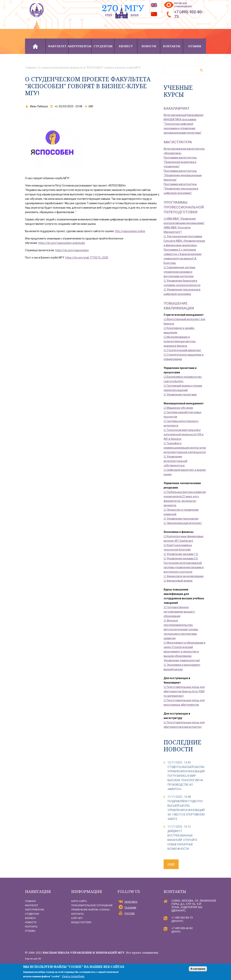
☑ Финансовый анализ (178, 581)
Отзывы (195, 46)
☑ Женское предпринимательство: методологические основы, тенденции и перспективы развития (181, 629)
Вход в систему (81, 922)
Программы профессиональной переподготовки (184, 207)
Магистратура (178, 142)
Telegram (130, 908)
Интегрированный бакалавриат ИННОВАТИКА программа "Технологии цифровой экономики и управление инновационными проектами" (184, 124)
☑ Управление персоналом (181, 519)
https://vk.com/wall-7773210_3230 (87, 258)
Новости (149, 46)
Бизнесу (126, 46)
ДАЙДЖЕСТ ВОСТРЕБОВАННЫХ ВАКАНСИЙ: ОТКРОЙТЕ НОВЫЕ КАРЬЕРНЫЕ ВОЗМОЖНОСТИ (182, 840)
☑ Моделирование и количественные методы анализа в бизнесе (180, 341)
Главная (35, 46)
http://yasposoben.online (130, 231)
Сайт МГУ (77, 918)
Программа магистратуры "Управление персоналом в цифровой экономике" (181, 189)
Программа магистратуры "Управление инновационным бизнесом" (183, 175)
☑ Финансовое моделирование (184, 576)
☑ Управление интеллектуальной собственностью (175, 461)
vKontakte (131, 902)
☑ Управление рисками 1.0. (181, 554)
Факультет (57, 46)
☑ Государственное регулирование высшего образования (179, 612)
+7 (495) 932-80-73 (189, 14)
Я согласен (198, 969)
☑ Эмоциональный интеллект (183, 523)
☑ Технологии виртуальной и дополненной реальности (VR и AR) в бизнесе (184, 434)
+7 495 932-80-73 (182, 918)
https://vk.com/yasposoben (72, 250)
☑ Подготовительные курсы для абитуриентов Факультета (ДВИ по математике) (184, 691)
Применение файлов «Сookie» (91, 910)
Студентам (103, 46)
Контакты (172, 46)
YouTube (130, 914)
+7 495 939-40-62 (182, 928)
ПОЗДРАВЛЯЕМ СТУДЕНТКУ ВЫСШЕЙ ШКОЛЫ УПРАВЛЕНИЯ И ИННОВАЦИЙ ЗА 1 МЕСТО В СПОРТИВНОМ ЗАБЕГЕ (186, 810)
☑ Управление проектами (180, 395)
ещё (171, 864)
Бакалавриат (177, 108)
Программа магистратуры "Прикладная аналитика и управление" (180, 162)
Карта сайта (79, 901)
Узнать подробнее (73, 976)
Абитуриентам (80, 46)
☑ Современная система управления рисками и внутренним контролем (179, 272)
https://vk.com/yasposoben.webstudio (62, 243)
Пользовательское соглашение (92, 905)
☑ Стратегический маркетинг (182, 350)
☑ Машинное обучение (178, 408)
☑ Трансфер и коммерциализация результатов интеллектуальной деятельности (185, 448)
